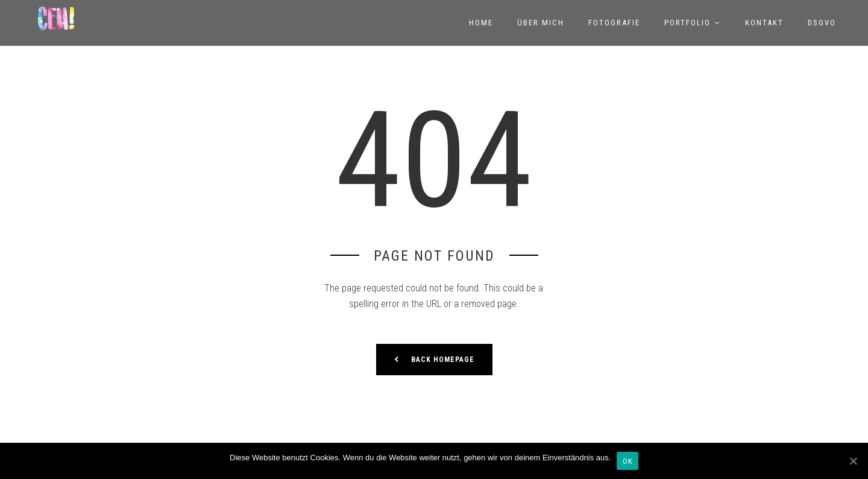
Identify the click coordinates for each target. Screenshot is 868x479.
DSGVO (822, 23)
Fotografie (614, 23)
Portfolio (687, 23)
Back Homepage (434, 359)
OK (627, 461)
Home (481, 23)
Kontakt (764, 23)
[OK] (853, 461)
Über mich (541, 23)
